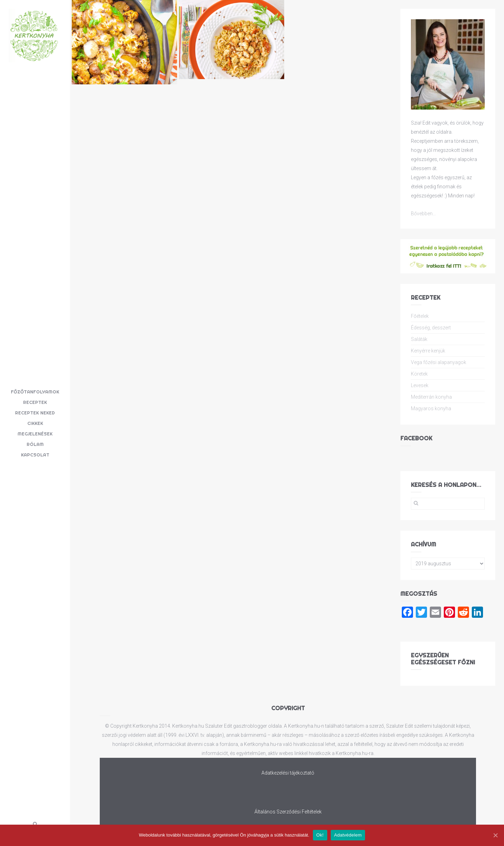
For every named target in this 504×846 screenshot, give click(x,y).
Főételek (420, 316)
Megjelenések (35, 434)
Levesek (420, 385)
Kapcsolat (35, 455)
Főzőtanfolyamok (35, 392)
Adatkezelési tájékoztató (288, 773)
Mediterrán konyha (431, 397)
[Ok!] (495, 835)
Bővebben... (423, 214)
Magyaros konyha (431, 408)
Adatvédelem (348, 835)
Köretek (419, 374)
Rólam (35, 444)
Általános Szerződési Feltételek (288, 812)
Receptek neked (35, 413)
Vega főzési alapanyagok (439, 362)
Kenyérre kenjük (428, 351)
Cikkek (35, 423)
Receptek (35, 402)
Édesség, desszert (431, 328)
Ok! (320, 835)
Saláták (419, 339)
